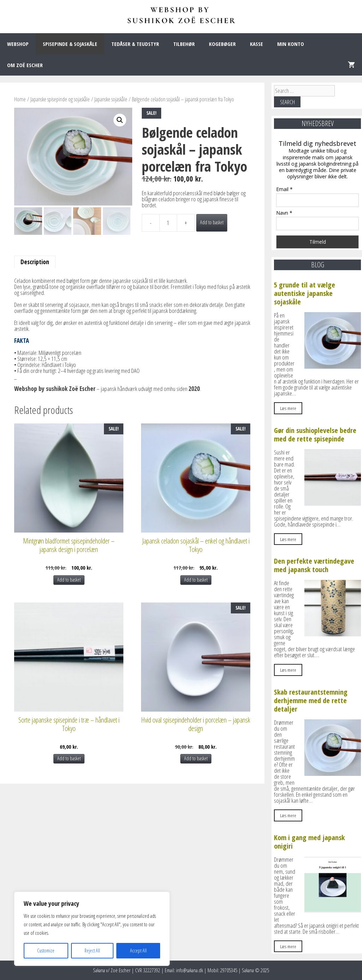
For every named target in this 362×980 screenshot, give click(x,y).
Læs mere (288, 408)
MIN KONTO (291, 44)
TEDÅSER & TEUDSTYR (135, 44)
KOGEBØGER (222, 44)
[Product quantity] (168, 223)
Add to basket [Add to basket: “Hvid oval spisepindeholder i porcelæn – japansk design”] (196, 758)
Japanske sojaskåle (111, 99)
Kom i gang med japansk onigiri (309, 842)
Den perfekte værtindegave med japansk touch (314, 565)
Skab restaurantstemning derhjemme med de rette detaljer (311, 700)
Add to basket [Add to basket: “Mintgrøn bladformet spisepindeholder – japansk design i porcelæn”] (69, 580)
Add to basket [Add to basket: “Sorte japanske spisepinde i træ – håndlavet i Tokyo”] (69, 758)
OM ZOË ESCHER (25, 65)
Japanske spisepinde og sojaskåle (60, 99)
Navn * (284, 213)
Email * (284, 189)
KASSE (256, 44)
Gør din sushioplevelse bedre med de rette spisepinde (315, 435)
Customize (46, 951)
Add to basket (212, 222)
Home (20, 99)
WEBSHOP (18, 44)
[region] (92, 929)
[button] (120, 120)
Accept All (138, 951)
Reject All (92, 951)
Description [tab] (35, 262)
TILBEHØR (184, 44)
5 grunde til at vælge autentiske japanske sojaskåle (305, 293)
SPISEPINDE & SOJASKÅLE (70, 44)
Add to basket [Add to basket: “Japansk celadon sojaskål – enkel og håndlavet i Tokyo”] (196, 580)
